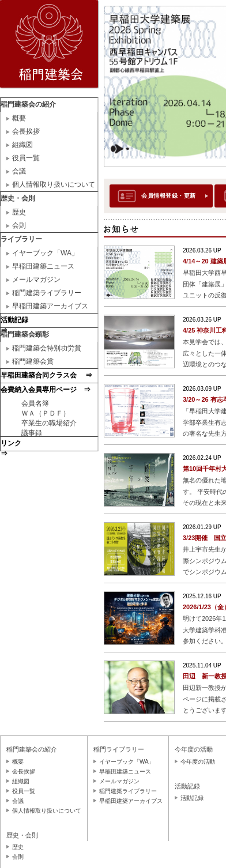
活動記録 (192, 798)
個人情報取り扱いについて (54, 184)
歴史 (19, 212)
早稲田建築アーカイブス (50, 306)
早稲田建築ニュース (43, 266)
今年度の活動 (198, 762)
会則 (19, 225)
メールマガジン (36, 280)
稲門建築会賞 (33, 361)
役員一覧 (26, 158)
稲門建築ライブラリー (47, 293)
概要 (19, 118)
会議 (19, 171)
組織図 (22, 145)
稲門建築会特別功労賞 (47, 348)
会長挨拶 (26, 131)
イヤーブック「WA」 (45, 253)
